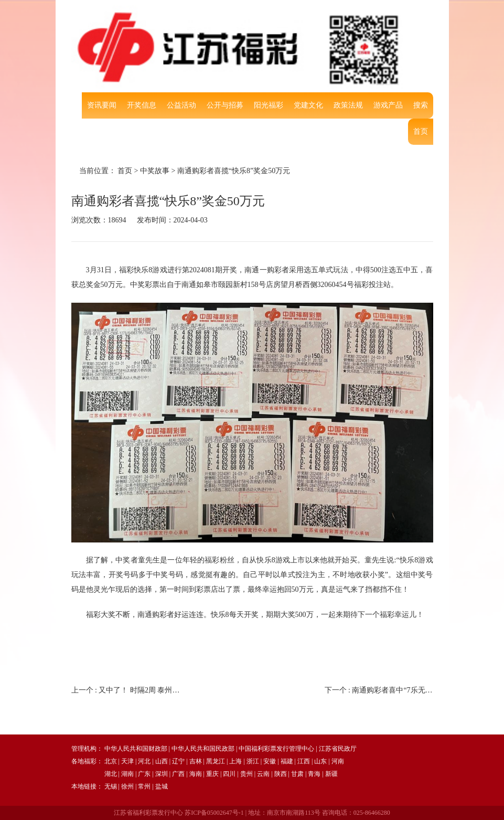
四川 (229, 774)
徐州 (127, 786)
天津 (127, 761)
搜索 (421, 105)
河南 (338, 761)
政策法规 (348, 105)
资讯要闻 (102, 105)
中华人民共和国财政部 (136, 749)
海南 (196, 774)
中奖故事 (155, 171)
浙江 (253, 761)
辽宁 (178, 761)
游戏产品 (388, 105)
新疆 (331, 774)
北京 (111, 761)
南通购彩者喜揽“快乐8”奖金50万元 (234, 171)
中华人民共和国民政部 (203, 749)
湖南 (127, 774)
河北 (144, 761)
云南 (263, 774)
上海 (235, 761)
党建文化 (308, 105)
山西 (162, 761)
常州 (144, 786)
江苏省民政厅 (338, 749)
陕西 (281, 774)
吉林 (196, 761)
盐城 (162, 786)
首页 (421, 131)
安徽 (270, 761)
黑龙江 (216, 761)
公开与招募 (225, 105)
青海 (314, 774)
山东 (320, 761)
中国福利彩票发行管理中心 (276, 749)
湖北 (111, 774)
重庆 (212, 774)
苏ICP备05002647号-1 (214, 813)
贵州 (246, 774)
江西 (304, 761)
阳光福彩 (269, 105)
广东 (144, 774)
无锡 (111, 786)
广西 (178, 774)
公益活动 (181, 105)
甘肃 (297, 774)
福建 (287, 761)
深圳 (162, 774)
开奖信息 (142, 105)
